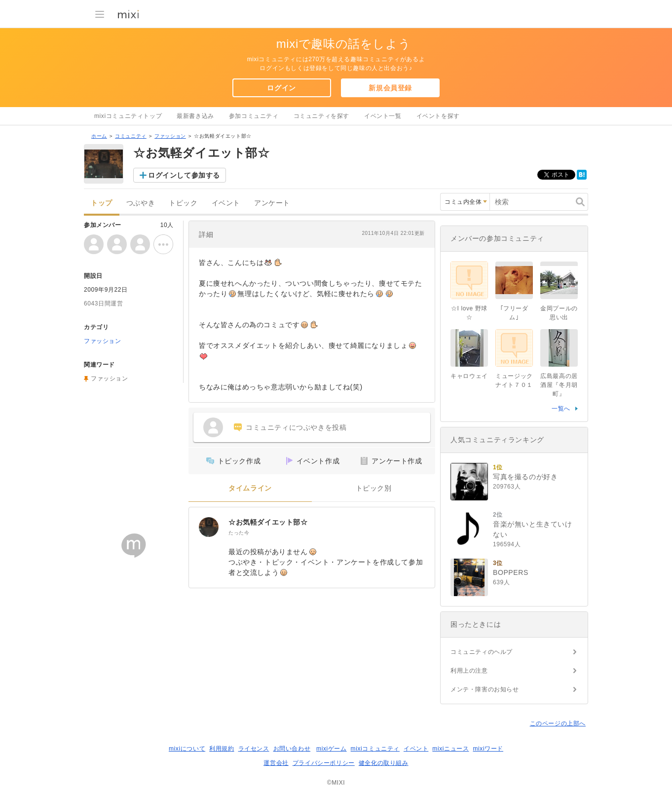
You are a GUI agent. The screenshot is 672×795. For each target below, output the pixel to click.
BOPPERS (511, 572)
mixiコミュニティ (375, 749)
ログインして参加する (184, 175)
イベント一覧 (383, 116)
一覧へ (561, 409)
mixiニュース (450, 749)
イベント (226, 203)
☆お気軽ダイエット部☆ (268, 522)
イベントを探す (438, 116)
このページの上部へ (558, 723)
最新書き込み (195, 116)
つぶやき (141, 203)
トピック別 (374, 488)
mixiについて (187, 749)
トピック (183, 203)
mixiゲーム (332, 749)
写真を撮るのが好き (525, 477)
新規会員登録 (390, 88)
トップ (102, 203)
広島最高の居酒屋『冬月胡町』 (559, 385)
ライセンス (254, 749)
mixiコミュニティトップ (128, 116)
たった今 (239, 533)
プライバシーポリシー (324, 763)
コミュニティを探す (321, 116)
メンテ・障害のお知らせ (485, 689)
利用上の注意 (469, 671)
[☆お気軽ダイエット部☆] (209, 527)
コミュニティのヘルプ (482, 652)
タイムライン (250, 488)
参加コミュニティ (254, 116)
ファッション (170, 136)
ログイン (281, 88)
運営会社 (276, 763)
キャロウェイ (469, 376)
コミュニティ (131, 136)
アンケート (272, 203)
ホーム (99, 136)
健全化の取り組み (384, 763)
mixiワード (488, 749)
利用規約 (222, 749)
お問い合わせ (292, 749)
